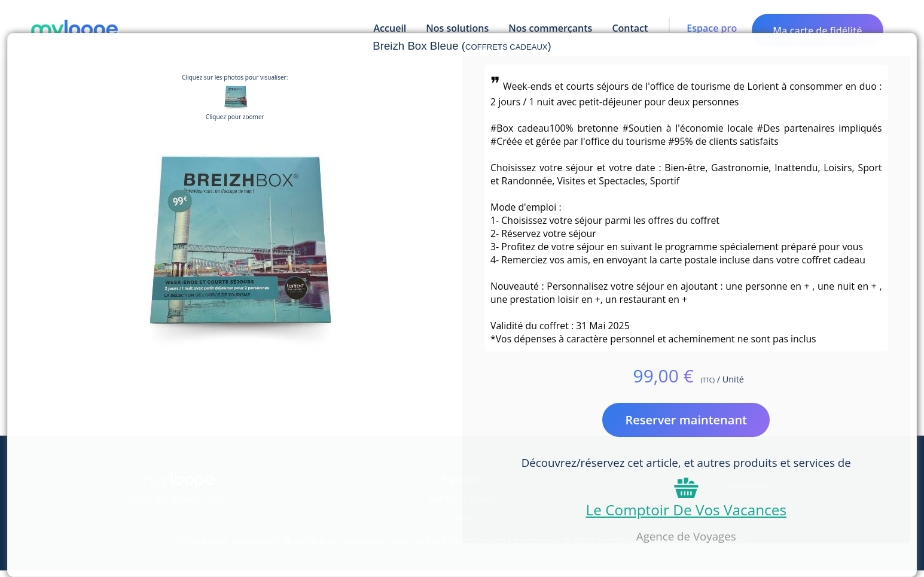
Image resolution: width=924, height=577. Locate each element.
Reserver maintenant (686, 420)
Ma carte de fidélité (817, 31)
